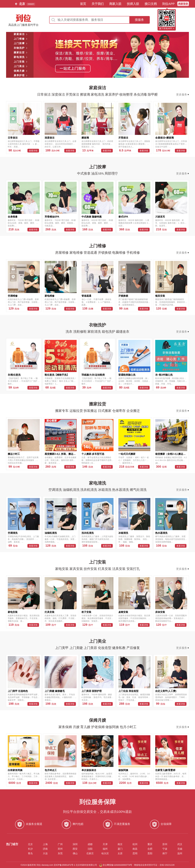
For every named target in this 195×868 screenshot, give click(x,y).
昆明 (135, 853)
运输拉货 (77, 411)
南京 (120, 844)
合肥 (150, 849)
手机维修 (133, 253)
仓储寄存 (119, 411)
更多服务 (183, 95)
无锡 (180, 849)
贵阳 (150, 853)
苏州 (165, 844)
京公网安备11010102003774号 (117, 865)
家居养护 (112, 94)
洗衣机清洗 (89, 490)
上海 (45, 844)
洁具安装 (119, 569)
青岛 (30, 853)
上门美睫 (77, 648)
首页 (83, 4)
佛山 (75, 853)
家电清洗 (98, 94)
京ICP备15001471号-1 (64, 865)
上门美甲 (62, 648)
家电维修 (77, 253)
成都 (90, 844)
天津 (105, 844)
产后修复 (133, 648)
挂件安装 (91, 569)
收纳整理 (126, 94)
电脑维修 (119, 253)
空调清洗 (56, 490)
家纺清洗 (95, 332)
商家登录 (183, 4)
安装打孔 (133, 569)
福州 (105, 849)
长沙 (30, 849)
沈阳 (90, 849)
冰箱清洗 (105, 490)
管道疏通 (91, 253)
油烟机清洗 (72, 490)
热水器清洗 (121, 490)
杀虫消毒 (141, 94)
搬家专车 (62, 411)
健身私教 (119, 648)
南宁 (165, 853)
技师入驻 (133, 4)
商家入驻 (115, 4)
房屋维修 (62, 253)
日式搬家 (105, 411)
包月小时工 (128, 727)
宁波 (165, 849)
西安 (75, 849)
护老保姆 (98, 727)
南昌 (135, 849)
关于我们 (98, 4)
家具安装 (77, 569)
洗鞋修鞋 (80, 332)
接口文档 (151, 4)
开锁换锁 (105, 253)
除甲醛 (153, 94)
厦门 (120, 849)
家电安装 (62, 569)
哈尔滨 (105, 853)
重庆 (150, 844)
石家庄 (90, 853)
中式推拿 (84, 173)
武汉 (180, 844)
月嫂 (77, 727)
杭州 (135, 844)
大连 (45, 853)
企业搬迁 (133, 411)
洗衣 (69, 332)
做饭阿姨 (113, 727)
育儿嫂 (86, 727)
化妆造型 (105, 648)
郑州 (60, 849)
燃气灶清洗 (138, 490)
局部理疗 (111, 173)
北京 (30, 844)
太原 (120, 853)
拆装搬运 (91, 411)
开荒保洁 (73, 94)
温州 (180, 853)
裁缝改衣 (123, 332)
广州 (60, 844)
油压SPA (98, 173)
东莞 (60, 853)
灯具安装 (105, 569)
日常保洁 (44, 94)
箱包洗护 (109, 332)
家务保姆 (66, 727)
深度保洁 (59, 94)
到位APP (168, 4)
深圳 (75, 844)
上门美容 (91, 648)
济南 (45, 849)
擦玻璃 (85, 94)
